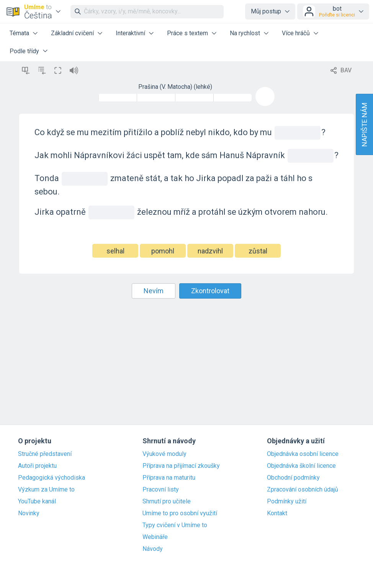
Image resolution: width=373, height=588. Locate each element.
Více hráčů (296, 33)
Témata (19, 33)
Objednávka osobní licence (303, 454)
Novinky (29, 513)
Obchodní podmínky (293, 478)
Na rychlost (245, 33)
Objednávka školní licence (301, 466)
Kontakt (277, 513)
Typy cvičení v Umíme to (175, 525)
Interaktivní (130, 33)
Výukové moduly (164, 454)
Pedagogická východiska (52, 478)
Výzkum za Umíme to (46, 490)
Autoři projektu (37, 466)
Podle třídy (24, 51)
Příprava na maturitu (169, 478)
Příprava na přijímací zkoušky (181, 466)
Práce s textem (187, 33)
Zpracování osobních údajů (303, 490)
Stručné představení (45, 454)
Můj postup (266, 11)
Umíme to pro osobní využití (180, 513)
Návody (153, 549)
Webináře (155, 537)
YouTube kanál (37, 501)
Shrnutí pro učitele (167, 501)
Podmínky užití (287, 501)
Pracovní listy (161, 490)
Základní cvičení (72, 33)
